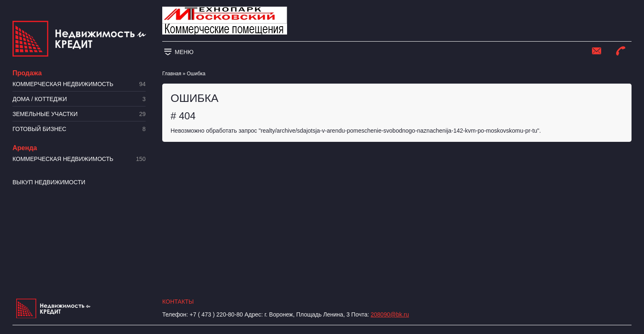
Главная (172, 74)
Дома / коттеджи (79, 99)
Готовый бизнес (79, 129)
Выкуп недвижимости (49, 182)
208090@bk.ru (390, 314)
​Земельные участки (79, 114)
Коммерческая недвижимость (79, 84)
